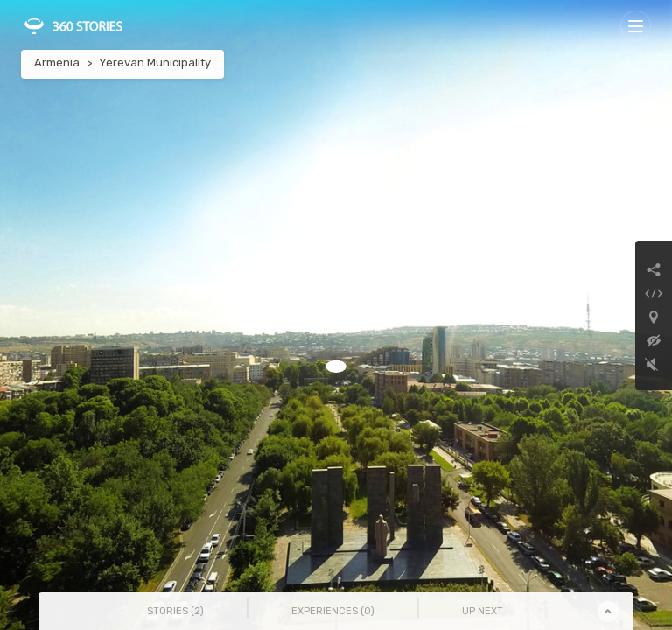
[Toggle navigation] (636, 26)
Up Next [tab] (483, 611)
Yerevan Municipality (155, 63)
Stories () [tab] (175, 611)
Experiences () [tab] (333, 611)
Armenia (57, 63)
